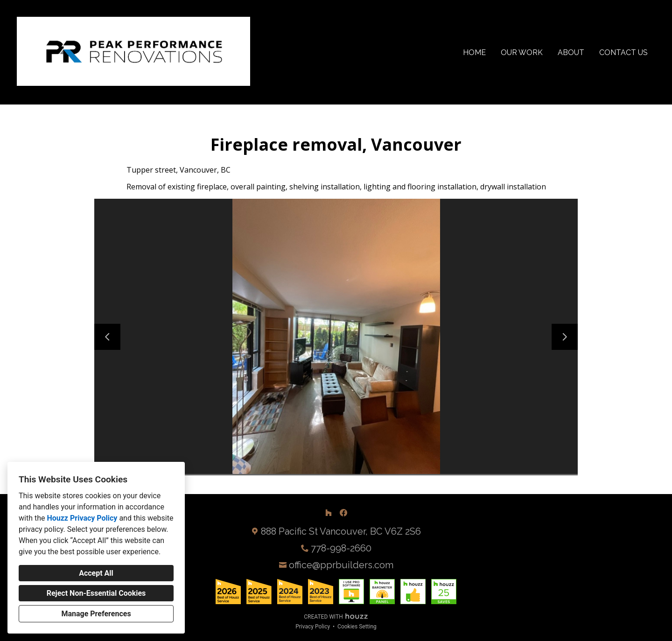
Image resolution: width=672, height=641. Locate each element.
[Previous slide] (107, 337)
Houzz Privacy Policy (82, 518)
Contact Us (623, 52)
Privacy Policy (313, 627)
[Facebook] (343, 513)
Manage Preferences (96, 614)
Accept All (96, 573)
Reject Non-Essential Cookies (96, 593)
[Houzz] (329, 513)
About (571, 52)
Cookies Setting (357, 627)
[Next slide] (565, 337)
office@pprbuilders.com (341, 565)
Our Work (522, 52)
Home (474, 52)
